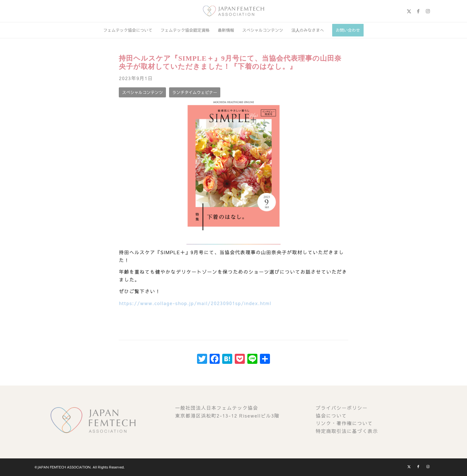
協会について (331, 416)
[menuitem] (128, 30)
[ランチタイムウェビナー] (195, 93)
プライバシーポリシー (342, 408)
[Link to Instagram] (428, 11)
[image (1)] (233, 11)
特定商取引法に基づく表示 (347, 431)
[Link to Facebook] (418, 11)
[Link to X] (409, 11)
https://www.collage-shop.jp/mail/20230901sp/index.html (195, 303)
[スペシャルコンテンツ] (142, 93)
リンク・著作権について (344, 423)
